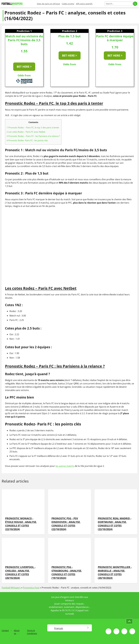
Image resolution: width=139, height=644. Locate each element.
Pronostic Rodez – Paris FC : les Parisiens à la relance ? (33, 136)
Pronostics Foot (31, 588)
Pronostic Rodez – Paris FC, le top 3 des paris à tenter (33, 127)
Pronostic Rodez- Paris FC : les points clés (27, 140)
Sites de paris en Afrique (48, 4)
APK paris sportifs (84, 4)
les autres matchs (65, 466)
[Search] (118, 4)
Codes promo (68, 4)
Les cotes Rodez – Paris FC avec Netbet (26, 132)
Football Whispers (11, 588)
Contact (5, 630)
